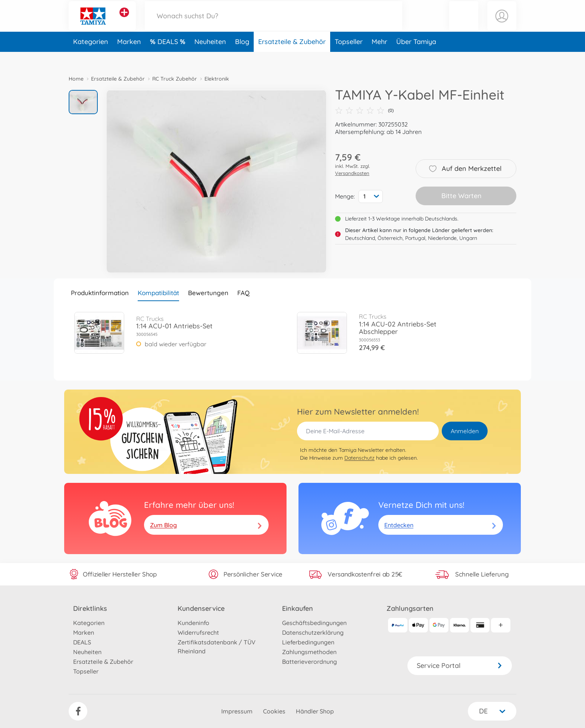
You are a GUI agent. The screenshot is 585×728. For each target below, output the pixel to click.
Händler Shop (315, 711)
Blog (242, 57)
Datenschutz (359, 458)
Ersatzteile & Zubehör (292, 57)
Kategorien (91, 57)
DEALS (169, 57)
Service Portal (460, 665)
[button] (464, 24)
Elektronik (217, 79)
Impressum (237, 711)
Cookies (274, 711)
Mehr (379, 57)
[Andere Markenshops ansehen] (124, 20)
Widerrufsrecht (198, 632)
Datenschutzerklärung (313, 632)
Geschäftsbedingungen (314, 623)
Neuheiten (210, 57)
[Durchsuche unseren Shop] (273, 24)
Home (76, 79)
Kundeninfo (193, 623)
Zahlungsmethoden (309, 652)
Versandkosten (352, 173)
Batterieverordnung (309, 662)
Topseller (349, 57)
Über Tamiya (416, 57)
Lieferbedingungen (308, 642)
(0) (364, 110)
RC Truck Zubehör (175, 79)
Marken (129, 57)
